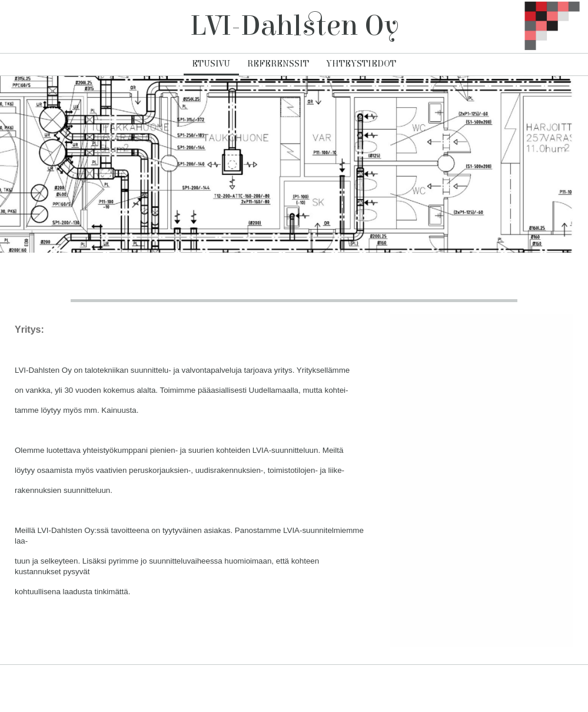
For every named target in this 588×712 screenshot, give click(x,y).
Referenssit (278, 64)
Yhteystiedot (361, 64)
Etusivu (211, 64)
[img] (544, 27)
